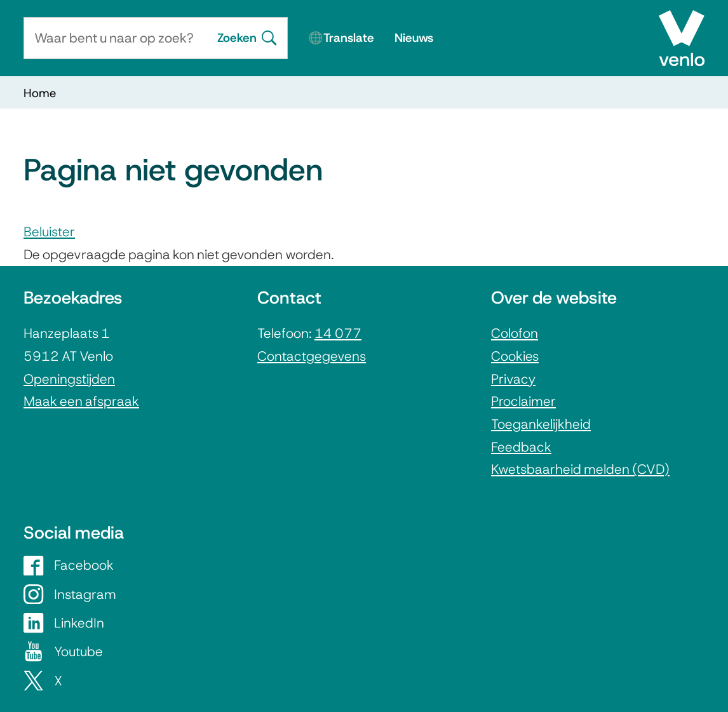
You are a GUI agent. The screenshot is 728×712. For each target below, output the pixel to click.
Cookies (515, 356)
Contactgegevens (312, 356)
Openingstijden (69, 379)
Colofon (515, 333)
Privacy (513, 379)
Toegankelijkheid (541, 424)
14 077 (338, 333)
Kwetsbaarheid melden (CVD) (580, 469)
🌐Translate (341, 38)
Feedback (521, 447)
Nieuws (414, 38)
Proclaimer (523, 401)
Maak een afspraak (81, 401)
